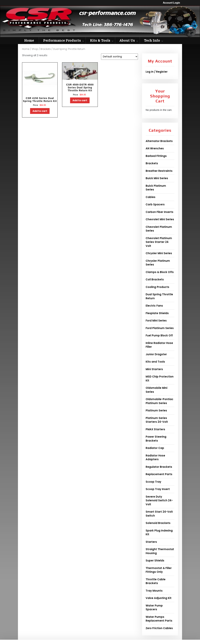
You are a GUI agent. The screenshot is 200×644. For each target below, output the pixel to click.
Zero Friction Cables (159, 628)
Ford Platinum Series (160, 328)
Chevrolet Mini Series (160, 219)
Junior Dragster (156, 354)
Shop (35, 49)
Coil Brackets (155, 279)
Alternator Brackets (159, 141)
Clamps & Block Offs (160, 272)
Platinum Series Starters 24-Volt (157, 420)
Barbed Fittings (156, 156)
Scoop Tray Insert (158, 489)
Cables (151, 197)
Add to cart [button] (40, 111)
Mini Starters (154, 369)
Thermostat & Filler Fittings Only (159, 570)
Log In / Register (157, 72)
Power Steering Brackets (156, 439)
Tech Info (152, 41)
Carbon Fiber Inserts (159, 212)
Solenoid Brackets (158, 523)
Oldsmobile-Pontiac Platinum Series (159, 401)
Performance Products (62, 41)
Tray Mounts (154, 591)
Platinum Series (156, 410)
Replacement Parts (159, 474)
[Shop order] (119, 57)
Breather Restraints (159, 171)
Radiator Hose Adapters (155, 457)
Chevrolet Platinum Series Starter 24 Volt (159, 242)
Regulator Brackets (159, 467)
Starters (151, 542)
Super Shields (155, 561)
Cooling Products (157, 287)
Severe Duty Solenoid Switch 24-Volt (159, 500)
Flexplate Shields (157, 313)
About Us (127, 41)
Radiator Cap (155, 448)
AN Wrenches (155, 148)
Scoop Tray (153, 482)
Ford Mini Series (156, 321)
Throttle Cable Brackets (156, 581)
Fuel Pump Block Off (159, 335)
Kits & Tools (100, 41)
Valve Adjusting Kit (159, 598)
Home (29, 41)
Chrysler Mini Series (159, 253)
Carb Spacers (155, 204)
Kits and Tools (155, 362)
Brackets (46, 49)
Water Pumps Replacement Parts (159, 619)
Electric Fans (154, 306)
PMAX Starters (155, 429)
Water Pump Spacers (154, 608)
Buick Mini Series (157, 178)
